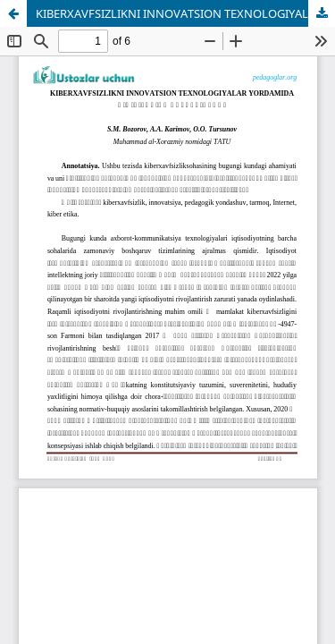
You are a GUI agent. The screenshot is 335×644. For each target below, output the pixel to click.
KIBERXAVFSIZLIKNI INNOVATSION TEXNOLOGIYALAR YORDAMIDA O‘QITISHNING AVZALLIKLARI (185, 13)
